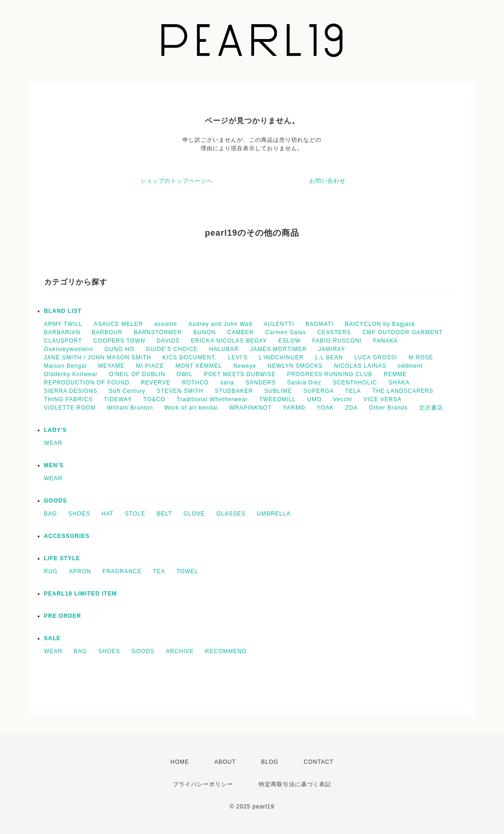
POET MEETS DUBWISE (240, 374)
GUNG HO (119, 349)
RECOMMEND (226, 651)
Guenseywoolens (69, 349)
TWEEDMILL (278, 399)
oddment (410, 366)
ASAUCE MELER (118, 324)
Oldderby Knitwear (71, 374)
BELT (164, 514)
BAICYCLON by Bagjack (380, 324)
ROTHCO (196, 383)
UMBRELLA (274, 514)
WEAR (53, 443)
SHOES (79, 514)
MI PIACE (150, 366)
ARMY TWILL (63, 324)
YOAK (325, 408)
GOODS (56, 501)
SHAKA (399, 383)
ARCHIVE (180, 651)
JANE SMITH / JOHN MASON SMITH (98, 357)
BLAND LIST (63, 311)
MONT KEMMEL (199, 366)
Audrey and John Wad (220, 324)
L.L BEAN (329, 357)
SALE (52, 638)
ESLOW (289, 341)
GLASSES (231, 514)
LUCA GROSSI (376, 357)
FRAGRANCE (122, 571)
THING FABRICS (69, 399)
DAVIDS (168, 341)
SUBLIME (278, 391)
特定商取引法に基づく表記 (295, 784)
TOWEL (187, 571)
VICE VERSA (382, 399)
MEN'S (54, 465)
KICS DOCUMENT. (190, 357)
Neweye (245, 366)
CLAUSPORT (63, 341)
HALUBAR (224, 349)
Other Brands (389, 408)
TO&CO (154, 399)
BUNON (204, 332)
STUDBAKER (234, 391)
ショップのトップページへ (177, 181)
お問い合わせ (327, 181)
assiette (166, 324)
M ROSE (421, 357)
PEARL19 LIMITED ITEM (81, 594)
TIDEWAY (118, 399)
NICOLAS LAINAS (360, 366)
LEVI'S (238, 357)
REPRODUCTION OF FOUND (87, 383)
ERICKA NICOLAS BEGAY (229, 341)
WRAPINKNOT (250, 408)
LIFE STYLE (62, 558)
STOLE (135, 514)
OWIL (185, 374)
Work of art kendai (191, 408)
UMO (314, 399)
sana (227, 383)
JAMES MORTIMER (278, 349)
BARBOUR (107, 332)
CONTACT (319, 762)
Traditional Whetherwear (212, 399)
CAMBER (240, 332)
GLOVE (194, 514)
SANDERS (260, 383)
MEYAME (111, 366)
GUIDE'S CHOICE (172, 349)
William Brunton (130, 408)
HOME (180, 762)
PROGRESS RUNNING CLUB (330, 374)
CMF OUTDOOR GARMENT (403, 332)
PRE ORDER (63, 616)
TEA (159, 571)
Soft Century (127, 391)
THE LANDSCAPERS (403, 391)
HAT (108, 514)
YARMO (294, 408)
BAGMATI (320, 324)
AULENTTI (279, 324)
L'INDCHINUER (281, 357)
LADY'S (56, 430)
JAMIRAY (332, 349)
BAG (51, 514)
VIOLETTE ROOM (70, 408)
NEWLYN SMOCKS (295, 366)
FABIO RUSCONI (337, 341)
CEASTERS (334, 332)
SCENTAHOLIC (355, 383)
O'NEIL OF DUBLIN (137, 374)
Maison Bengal (65, 366)
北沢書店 (431, 408)
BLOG (270, 762)
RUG (51, 571)
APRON (80, 571)
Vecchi (343, 399)
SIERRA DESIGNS (71, 391)
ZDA (351, 408)
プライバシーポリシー (203, 784)
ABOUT (225, 762)
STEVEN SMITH (180, 391)
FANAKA (385, 341)
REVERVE (156, 383)
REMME (395, 374)
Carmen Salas (286, 332)
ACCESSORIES (67, 536)
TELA (353, 391)
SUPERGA (319, 391)
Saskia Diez (304, 383)
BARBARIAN (62, 332)
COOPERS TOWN (119, 341)
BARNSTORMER (158, 332)
